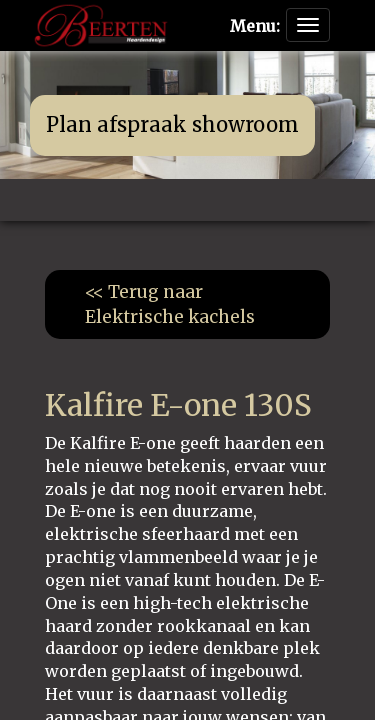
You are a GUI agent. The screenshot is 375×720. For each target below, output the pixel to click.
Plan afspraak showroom (172, 124)
